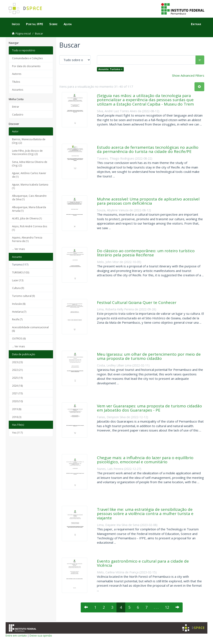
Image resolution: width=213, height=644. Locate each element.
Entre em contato (16, 635)
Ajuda (68, 24)
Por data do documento (26, 66)
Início (16, 24)
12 (167, 607)
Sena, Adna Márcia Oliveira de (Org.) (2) (30, 164)
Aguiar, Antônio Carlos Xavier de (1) (29, 175)
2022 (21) (17, 370)
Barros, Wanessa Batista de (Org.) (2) (29, 141)
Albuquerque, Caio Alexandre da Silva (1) (29, 197)
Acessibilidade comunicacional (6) (30, 329)
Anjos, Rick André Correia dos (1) (30, 228)
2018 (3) (17, 417)
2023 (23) (17, 362)
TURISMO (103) (21, 272)
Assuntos (18, 90)
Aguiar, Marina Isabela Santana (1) (30, 186)
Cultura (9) (18, 288)
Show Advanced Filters (188, 75)
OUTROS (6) (19, 338)
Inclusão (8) (19, 304)
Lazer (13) (18, 280)
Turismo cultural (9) (24, 296)
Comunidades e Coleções (27, 58)
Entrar (16, 107)
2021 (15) (17, 393)
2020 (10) (17, 401)
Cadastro (18, 114)
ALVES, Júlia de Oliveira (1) (27, 218)
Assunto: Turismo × (110, 69)
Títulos (16, 82)
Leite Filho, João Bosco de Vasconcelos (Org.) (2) (27, 152)
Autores (17, 74)
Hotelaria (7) (19, 312)
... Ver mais (19, 249)
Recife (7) (17, 319)
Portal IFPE (35, 24)
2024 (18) (17, 386)
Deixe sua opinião (41, 635)
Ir (200, 60)
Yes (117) (17, 433)
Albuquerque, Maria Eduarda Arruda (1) (29, 209)
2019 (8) (17, 409)
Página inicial (23, 34)
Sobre (53, 24)
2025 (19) (17, 378)
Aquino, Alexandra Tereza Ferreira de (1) (27, 239)
